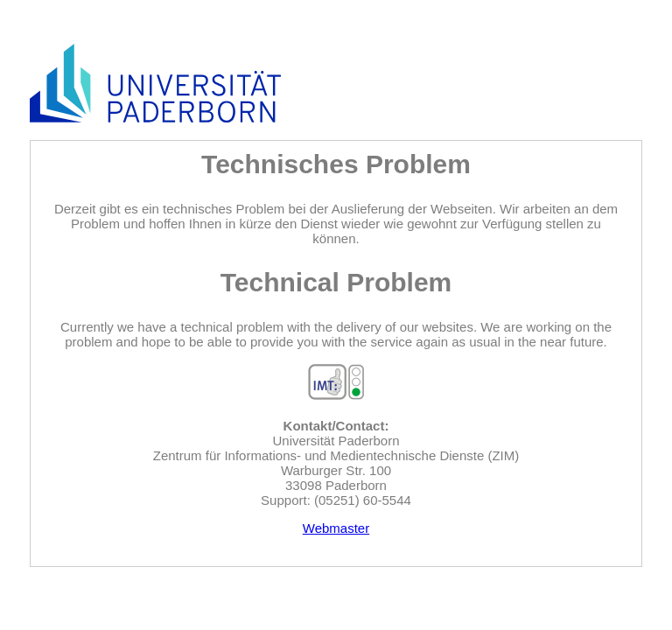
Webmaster (336, 528)
